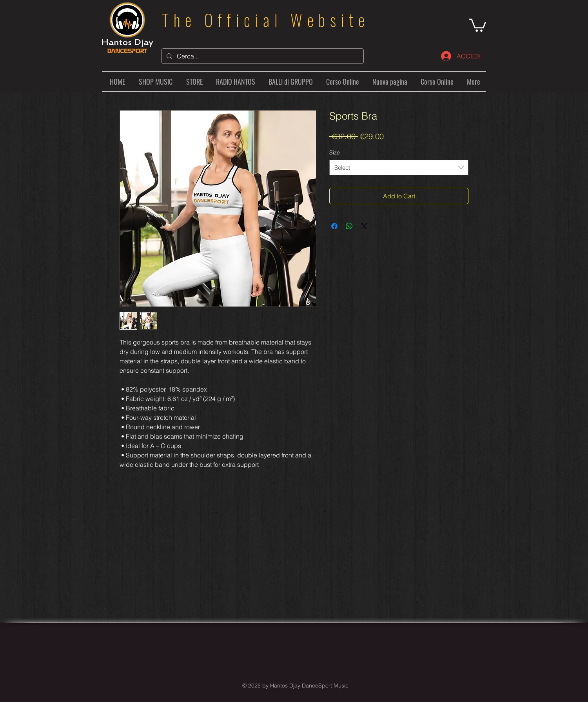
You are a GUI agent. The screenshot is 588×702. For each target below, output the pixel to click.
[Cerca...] (262, 56)
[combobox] (399, 168)
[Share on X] (364, 226)
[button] (477, 24)
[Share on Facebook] (334, 226)
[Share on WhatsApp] (349, 226)
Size (335, 152)
